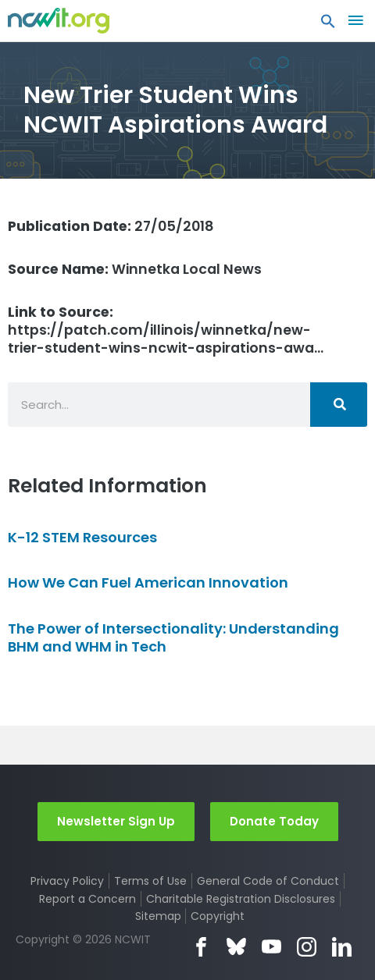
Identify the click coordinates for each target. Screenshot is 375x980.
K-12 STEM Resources (82, 537)
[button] (328, 25)
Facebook (201, 947)
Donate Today (274, 821)
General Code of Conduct (268, 881)
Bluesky (236, 947)
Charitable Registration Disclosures (241, 899)
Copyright (218, 916)
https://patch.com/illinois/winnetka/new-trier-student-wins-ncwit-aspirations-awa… (166, 330)
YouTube (271, 947)
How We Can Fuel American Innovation (148, 582)
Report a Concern (87, 899)
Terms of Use (150, 881)
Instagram (307, 947)
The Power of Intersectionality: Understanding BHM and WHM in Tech (173, 637)
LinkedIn (342, 947)
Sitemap (158, 916)
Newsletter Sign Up (116, 821)
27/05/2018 (111, 226)
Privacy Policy (67, 881)
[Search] (339, 405)
